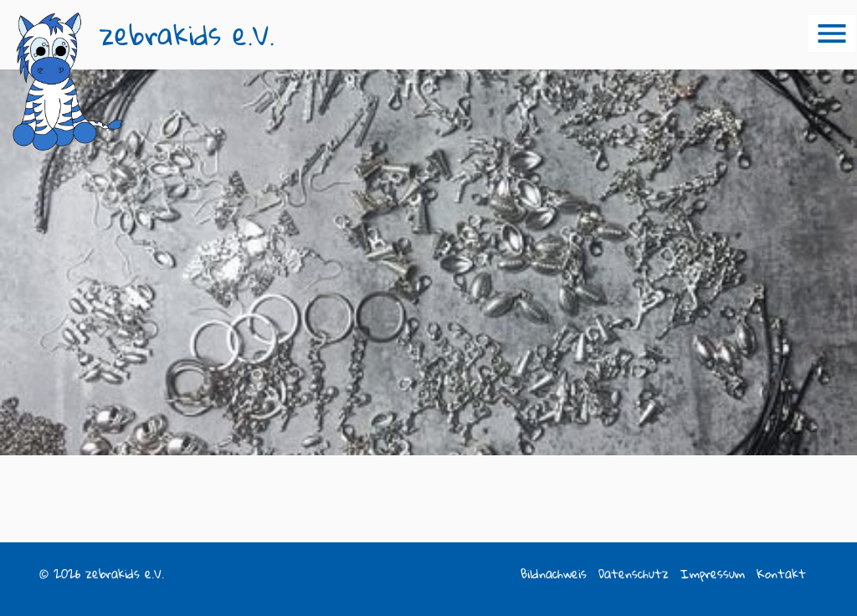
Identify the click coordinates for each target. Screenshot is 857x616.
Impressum (713, 574)
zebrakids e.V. (187, 35)
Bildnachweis (554, 574)
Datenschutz (634, 574)
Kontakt (781, 574)
